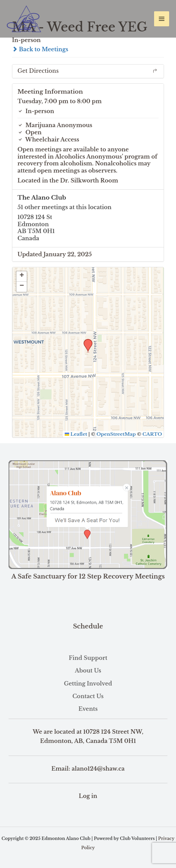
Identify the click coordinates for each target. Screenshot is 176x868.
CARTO (152, 434)
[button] (86, 341)
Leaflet (76, 434)
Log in (88, 796)
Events (88, 709)
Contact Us (88, 696)
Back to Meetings (40, 49)
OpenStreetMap (116, 434)
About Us (88, 670)
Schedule (88, 626)
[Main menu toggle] (162, 19)
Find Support (88, 658)
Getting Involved (88, 683)
